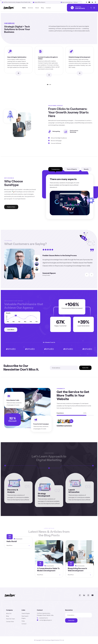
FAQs (23, 621)
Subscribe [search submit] (85, 368)
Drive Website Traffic (13, 401)
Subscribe (73, 620)
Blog (42, 8)
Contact (48, 8)
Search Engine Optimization (17, 57)
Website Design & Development (79, 57)
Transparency (55, 169)
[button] (47, 85)
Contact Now (10, 621)
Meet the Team (10, 619)
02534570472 (44, 618)
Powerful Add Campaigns (41, 424)
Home (24, 8)
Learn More (11, 330)
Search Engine (26, 613)
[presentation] (87, 275)
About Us (9, 613)
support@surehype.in (40, 2)
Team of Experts (72, 169)
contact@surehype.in (46, 620)
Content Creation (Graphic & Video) (48, 58)
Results (86, 169)
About (37, 8)
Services (30, 8)
